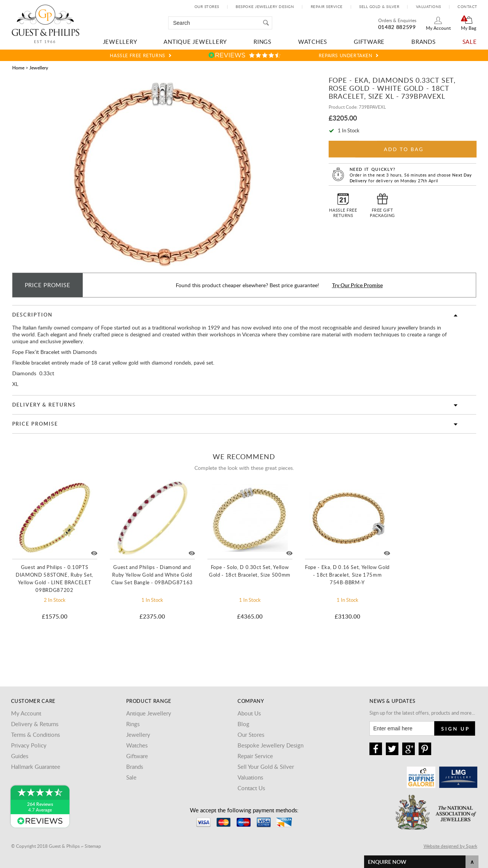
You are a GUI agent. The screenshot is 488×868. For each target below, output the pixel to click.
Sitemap (93, 846)
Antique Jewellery (195, 42)
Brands (424, 42)
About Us (249, 713)
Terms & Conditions (35, 735)
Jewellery (120, 42)
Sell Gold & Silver (379, 6)
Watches (313, 42)
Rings (262, 42)
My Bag (469, 28)
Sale (470, 42)
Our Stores (207, 6)
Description (32, 315)
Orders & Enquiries (397, 20)
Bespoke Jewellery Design (265, 6)
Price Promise (35, 424)
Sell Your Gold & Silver (266, 767)
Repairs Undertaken (346, 55)
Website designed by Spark (450, 846)
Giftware (369, 42)
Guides (20, 756)
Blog (243, 724)
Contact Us (251, 788)
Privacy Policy (29, 745)
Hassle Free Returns (137, 55)
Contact (467, 6)
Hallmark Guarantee (36, 767)
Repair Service (327, 6)
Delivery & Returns (44, 405)
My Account (438, 28)
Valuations (429, 6)
